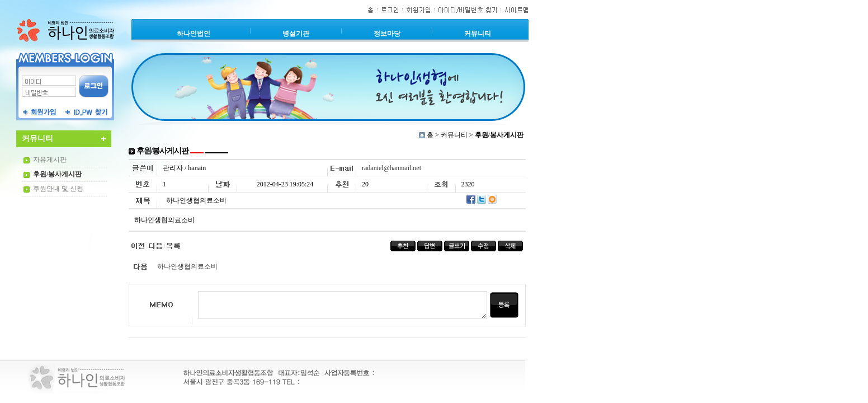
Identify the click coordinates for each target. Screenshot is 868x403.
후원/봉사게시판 (57, 174)
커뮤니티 (454, 135)
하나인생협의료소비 (187, 266)
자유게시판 (50, 160)
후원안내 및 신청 (58, 189)
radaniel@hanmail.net (391, 168)
